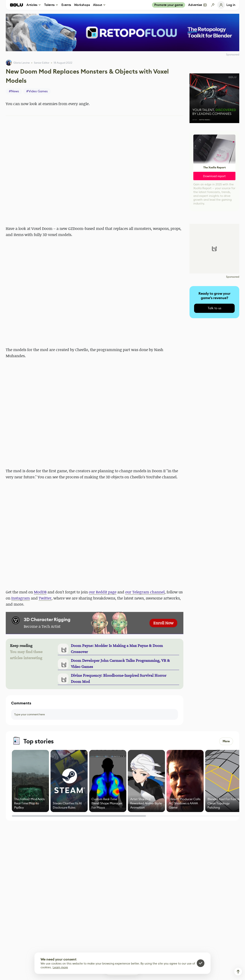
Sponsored (233, 277)
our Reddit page (103, 592)
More (226, 741)
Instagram (21, 598)
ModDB (40, 592)
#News (14, 91)
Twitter (45, 598)
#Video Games (37, 91)
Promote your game (169, 5)
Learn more (60, 967)
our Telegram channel (145, 592)
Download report (214, 176)
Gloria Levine (22, 63)
